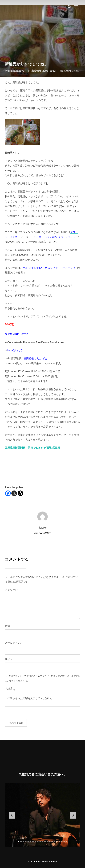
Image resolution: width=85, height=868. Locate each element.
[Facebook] (8, 493)
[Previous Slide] (12, 815)
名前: (8, 626)
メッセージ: (12, 589)
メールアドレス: (14, 643)
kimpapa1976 (16, 71)
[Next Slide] (73, 815)
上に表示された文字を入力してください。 (29, 698)
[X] (14, 493)
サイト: (9, 659)
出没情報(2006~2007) (44, 71)
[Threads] (20, 493)
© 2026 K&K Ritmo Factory (43, 862)
